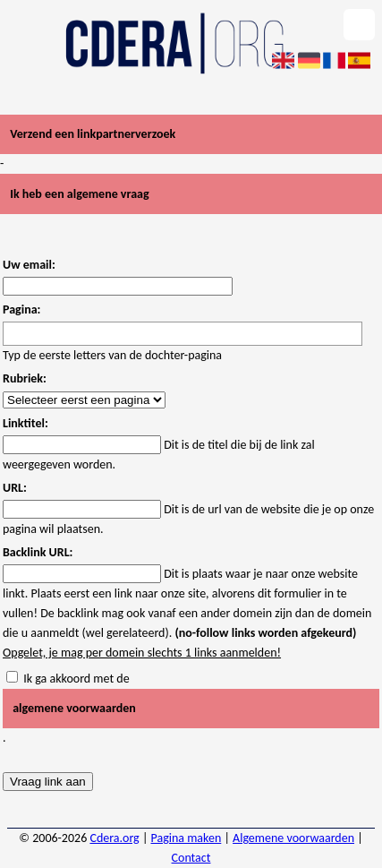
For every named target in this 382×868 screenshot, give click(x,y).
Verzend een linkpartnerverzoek (93, 134)
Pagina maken (187, 838)
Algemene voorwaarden (293, 838)
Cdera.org (114, 838)
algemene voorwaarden (74, 708)
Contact (191, 858)
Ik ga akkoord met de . (191, 708)
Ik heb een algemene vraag (79, 194)
